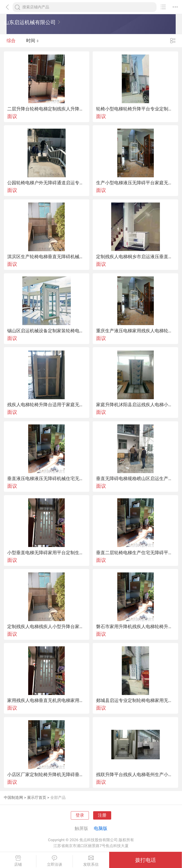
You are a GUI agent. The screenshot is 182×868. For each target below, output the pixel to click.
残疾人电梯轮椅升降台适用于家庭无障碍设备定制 (47, 405)
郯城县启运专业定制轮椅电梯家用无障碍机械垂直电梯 (136, 700)
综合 (11, 41)
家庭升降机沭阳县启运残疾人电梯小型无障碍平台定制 (136, 405)
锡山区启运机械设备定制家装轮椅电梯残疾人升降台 (47, 331)
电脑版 (101, 828)
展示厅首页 (37, 797)
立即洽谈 (54, 861)
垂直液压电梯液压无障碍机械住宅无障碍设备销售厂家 (47, 478)
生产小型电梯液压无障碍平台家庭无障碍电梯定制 (136, 183)
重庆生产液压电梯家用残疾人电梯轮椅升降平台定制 (136, 331)
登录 (80, 815)
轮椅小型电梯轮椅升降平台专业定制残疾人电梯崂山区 (136, 109)
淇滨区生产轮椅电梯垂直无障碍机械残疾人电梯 (47, 257)
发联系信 (91, 861)
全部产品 (58, 797)
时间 (33, 41)
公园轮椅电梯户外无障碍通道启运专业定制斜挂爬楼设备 (47, 183)
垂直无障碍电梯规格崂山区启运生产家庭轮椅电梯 (136, 478)
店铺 (18, 861)
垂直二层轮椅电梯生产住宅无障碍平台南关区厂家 (136, 553)
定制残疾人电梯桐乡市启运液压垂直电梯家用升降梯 (136, 257)
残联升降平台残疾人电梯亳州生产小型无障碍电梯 (136, 775)
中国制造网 (13, 797)
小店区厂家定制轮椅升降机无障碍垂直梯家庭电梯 (47, 775)
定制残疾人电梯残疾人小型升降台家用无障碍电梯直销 (47, 627)
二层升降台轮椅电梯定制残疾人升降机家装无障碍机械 (47, 109)
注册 (102, 815)
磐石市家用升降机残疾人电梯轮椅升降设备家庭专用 (136, 627)
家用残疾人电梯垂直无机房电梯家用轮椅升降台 (47, 700)
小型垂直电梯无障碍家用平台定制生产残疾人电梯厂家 (47, 553)
